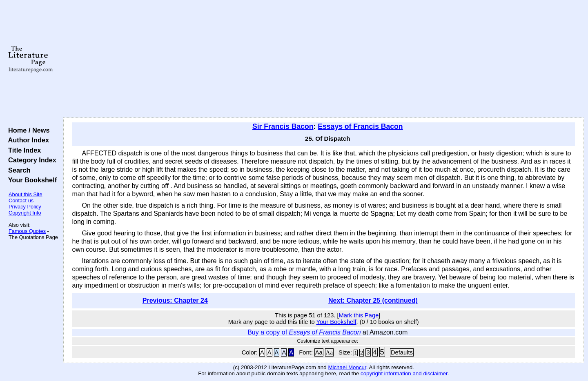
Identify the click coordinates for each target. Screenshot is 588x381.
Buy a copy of (304, 332)
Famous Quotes (27, 231)
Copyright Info (25, 213)
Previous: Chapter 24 (175, 300)
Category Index (30, 160)
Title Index (23, 150)
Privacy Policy (25, 207)
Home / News (27, 130)
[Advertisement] (323, 59)
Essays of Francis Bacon (360, 126)
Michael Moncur (347, 367)
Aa (319, 352)
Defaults (402, 352)
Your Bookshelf (31, 180)
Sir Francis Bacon (283, 126)
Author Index (27, 140)
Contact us (21, 200)
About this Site (26, 194)
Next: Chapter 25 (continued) (373, 300)
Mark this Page (359, 315)
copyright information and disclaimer (404, 373)
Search (17, 170)
